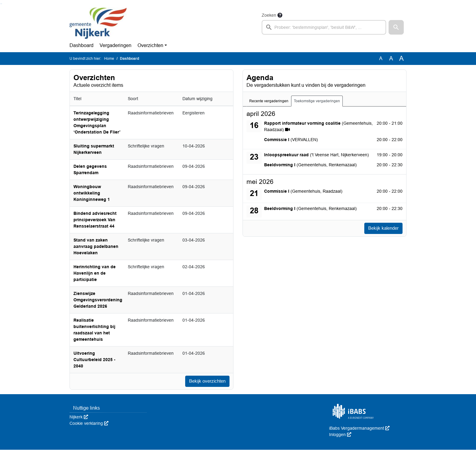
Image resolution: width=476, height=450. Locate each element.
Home (109, 59)
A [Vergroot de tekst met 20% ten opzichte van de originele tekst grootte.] (391, 58)
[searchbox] (324, 27)
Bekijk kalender (382, 228)
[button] (396, 27)
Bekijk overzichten (206, 381)
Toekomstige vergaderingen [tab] (317, 101)
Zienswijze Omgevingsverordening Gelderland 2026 (98, 300)
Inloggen (340, 435)
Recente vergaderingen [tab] (269, 101)
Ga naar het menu (2, 4)
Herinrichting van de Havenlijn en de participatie (95, 273)
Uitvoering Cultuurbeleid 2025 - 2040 (94, 360)
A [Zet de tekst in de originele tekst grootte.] (381, 58)
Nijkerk (79, 417)
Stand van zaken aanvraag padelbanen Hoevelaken (96, 246)
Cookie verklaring (89, 424)
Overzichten (150, 45)
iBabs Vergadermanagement (359, 428)
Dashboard (82, 45)
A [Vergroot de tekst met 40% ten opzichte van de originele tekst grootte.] (401, 59)
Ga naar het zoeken (1, 4)
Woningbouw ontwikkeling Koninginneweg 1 (92, 193)
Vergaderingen (116, 45)
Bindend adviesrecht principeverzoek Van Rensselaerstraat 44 (95, 220)
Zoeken (269, 15)
